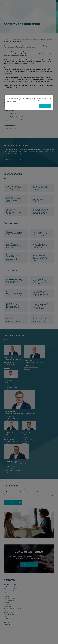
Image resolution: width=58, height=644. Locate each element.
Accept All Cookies (45, 106)
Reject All (32, 106)
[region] (29, 102)
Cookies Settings (12, 106)
